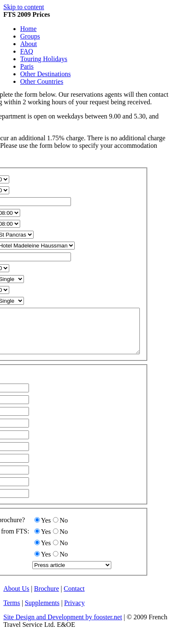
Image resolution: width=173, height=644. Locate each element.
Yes (46, 529)
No (64, 529)
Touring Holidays (44, 59)
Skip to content (24, 7)
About (29, 44)
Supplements (42, 612)
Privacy (75, 612)
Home (28, 29)
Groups (30, 36)
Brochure (47, 597)
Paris (27, 66)
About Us (16, 597)
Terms (12, 612)
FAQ (27, 51)
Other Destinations (45, 74)
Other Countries (42, 81)
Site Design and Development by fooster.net (63, 626)
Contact (74, 597)
